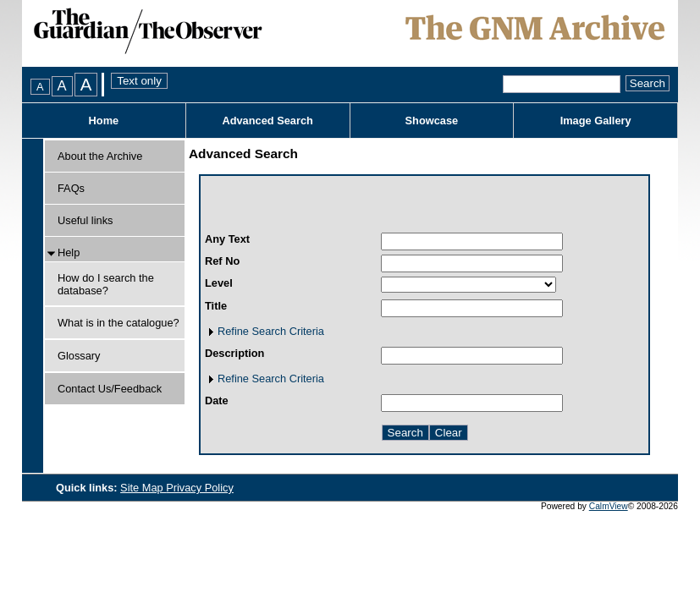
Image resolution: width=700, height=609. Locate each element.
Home (104, 121)
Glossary (79, 356)
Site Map (143, 488)
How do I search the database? (106, 284)
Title (216, 306)
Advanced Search (267, 121)
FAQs (71, 188)
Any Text (227, 239)
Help (69, 252)
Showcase (432, 121)
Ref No (222, 261)
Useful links (85, 220)
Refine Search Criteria (271, 331)
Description (234, 353)
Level (219, 283)
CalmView (609, 506)
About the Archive (100, 156)
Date (217, 401)
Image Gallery (596, 121)
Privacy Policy (200, 488)
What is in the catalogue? (119, 323)
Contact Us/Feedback (110, 389)
